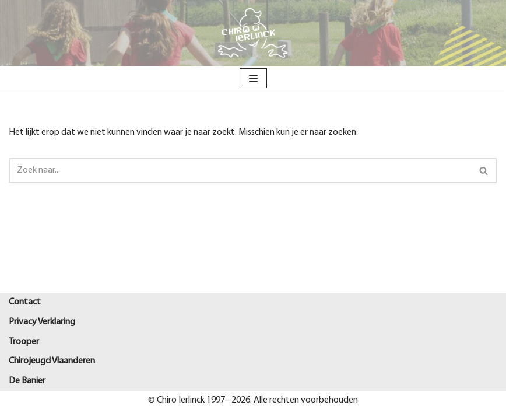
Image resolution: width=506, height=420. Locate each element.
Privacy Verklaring (42, 322)
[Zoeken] (240, 171)
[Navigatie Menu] (253, 78)
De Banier (27, 381)
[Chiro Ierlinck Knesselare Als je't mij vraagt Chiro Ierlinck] (253, 33)
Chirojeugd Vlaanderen (52, 361)
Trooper (24, 342)
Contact (25, 302)
